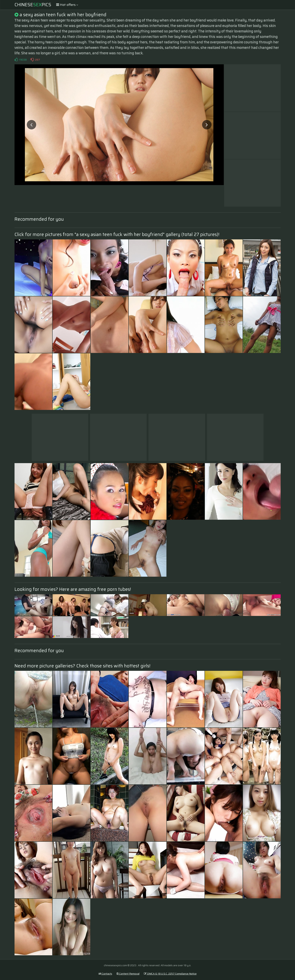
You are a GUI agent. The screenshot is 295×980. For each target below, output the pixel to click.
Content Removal (128, 974)
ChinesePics (33, 5)
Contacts (105, 974)
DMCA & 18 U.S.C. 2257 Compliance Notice (170, 974)
